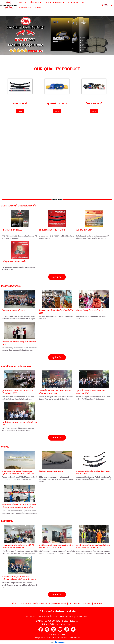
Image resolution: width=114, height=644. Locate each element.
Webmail (98, 604)
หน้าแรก (15, 604)
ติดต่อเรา (87, 604)
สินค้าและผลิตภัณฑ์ (42, 604)
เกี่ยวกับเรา (26, 604)
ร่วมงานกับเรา (75, 604)
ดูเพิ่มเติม (57, 277)
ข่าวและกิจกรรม (59, 604)
